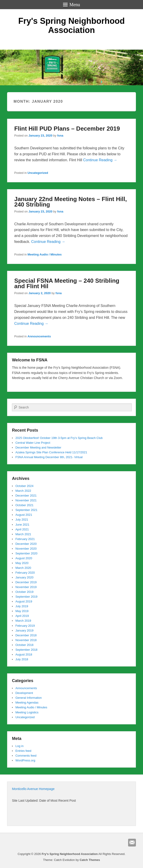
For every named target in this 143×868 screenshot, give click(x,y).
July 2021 (22, 520)
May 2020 (22, 563)
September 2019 (26, 597)
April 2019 (22, 616)
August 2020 (24, 558)
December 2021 (26, 496)
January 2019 (24, 630)
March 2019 (23, 621)
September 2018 (26, 650)
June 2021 (22, 525)
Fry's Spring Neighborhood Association (72, 26)
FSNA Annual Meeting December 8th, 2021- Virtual (49, 457)
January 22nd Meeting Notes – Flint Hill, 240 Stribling (70, 202)
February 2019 (25, 626)
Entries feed (23, 751)
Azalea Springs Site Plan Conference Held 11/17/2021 (51, 452)
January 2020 (24, 577)
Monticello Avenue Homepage (33, 789)
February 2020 (25, 573)
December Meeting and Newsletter (38, 447)
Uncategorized (38, 173)
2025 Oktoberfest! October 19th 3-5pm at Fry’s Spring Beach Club (59, 438)
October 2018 (24, 645)
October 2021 (24, 505)
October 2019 (24, 592)
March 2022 (23, 491)
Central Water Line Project (33, 443)
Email (132, 843)
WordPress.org (25, 760)
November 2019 (26, 587)
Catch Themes (90, 860)
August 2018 (24, 654)
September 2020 (26, 553)
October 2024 (24, 486)
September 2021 (26, 510)
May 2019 (22, 611)
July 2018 (22, 659)
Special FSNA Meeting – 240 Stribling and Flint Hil (67, 283)
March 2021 (23, 534)
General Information (29, 698)
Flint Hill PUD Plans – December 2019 (67, 129)
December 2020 (26, 544)
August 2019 (24, 601)
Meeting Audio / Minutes (45, 254)
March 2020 (23, 568)
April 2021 (22, 529)
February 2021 (25, 539)
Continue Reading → (100, 160)
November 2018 (26, 640)
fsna (60, 136)
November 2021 (26, 500)
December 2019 (26, 582)
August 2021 (24, 515)
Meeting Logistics (27, 712)
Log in (19, 746)
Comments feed (26, 756)
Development (24, 693)
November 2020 (26, 549)
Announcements (39, 336)
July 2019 (22, 606)
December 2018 (26, 635)
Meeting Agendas (27, 703)
